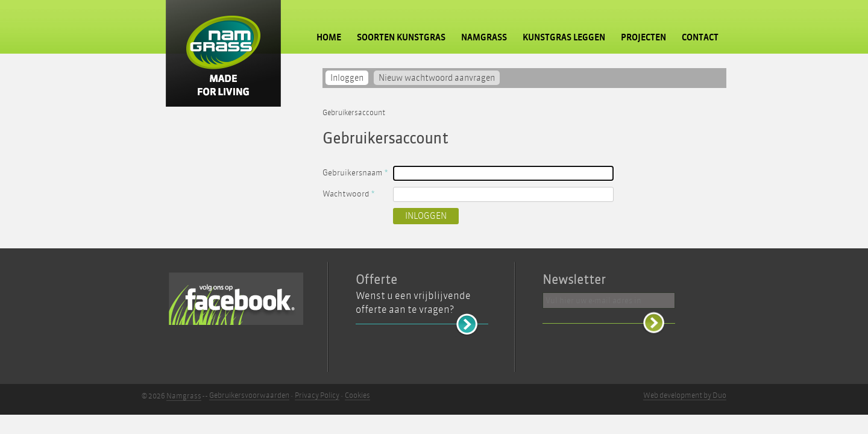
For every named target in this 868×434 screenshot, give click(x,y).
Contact (700, 38)
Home (329, 38)
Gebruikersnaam (355, 173)
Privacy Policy (317, 395)
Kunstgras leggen (564, 38)
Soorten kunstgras (401, 38)
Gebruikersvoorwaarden (249, 395)
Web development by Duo (685, 395)
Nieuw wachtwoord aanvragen (437, 78)
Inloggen (349, 78)
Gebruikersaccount (354, 113)
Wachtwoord (348, 194)
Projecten (643, 38)
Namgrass (484, 38)
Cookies (357, 395)
